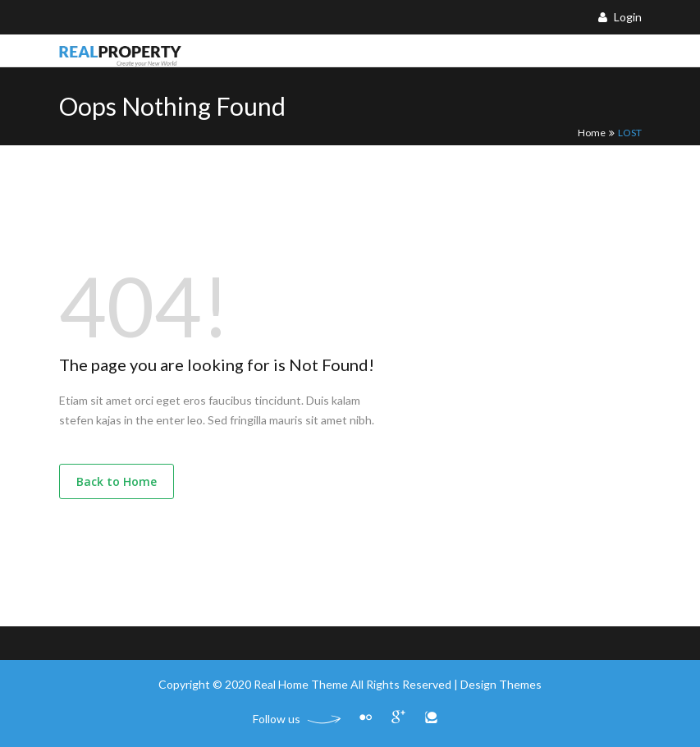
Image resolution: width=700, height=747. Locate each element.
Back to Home (117, 481)
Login (620, 17)
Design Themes (501, 684)
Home (592, 133)
